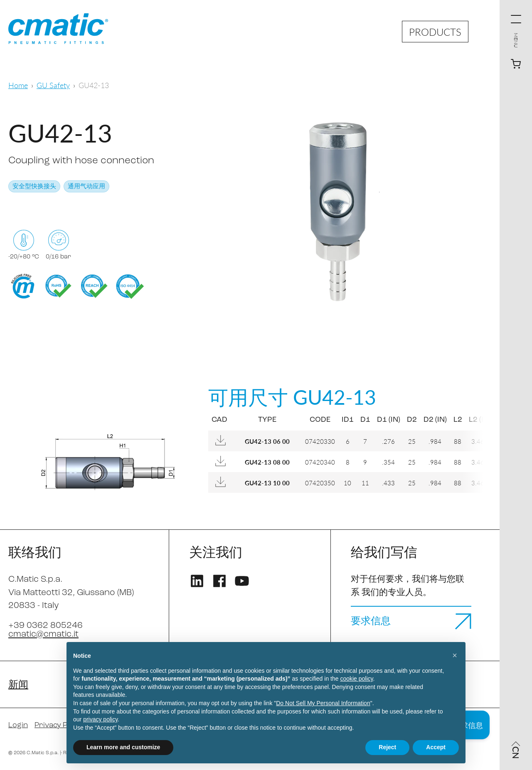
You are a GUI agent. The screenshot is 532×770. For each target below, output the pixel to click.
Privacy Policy (59, 725)
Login (18, 725)
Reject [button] (387, 747)
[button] (455, 655)
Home (18, 85)
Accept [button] (436, 747)
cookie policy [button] (356, 679)
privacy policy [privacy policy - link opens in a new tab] (100, 719)
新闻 (18, 685)
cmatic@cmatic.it (43, 634)
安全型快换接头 (34, 187)
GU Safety (53, 85)
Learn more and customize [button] (123, 747)
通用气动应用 (86, 187)
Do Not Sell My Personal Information (323, 703)
